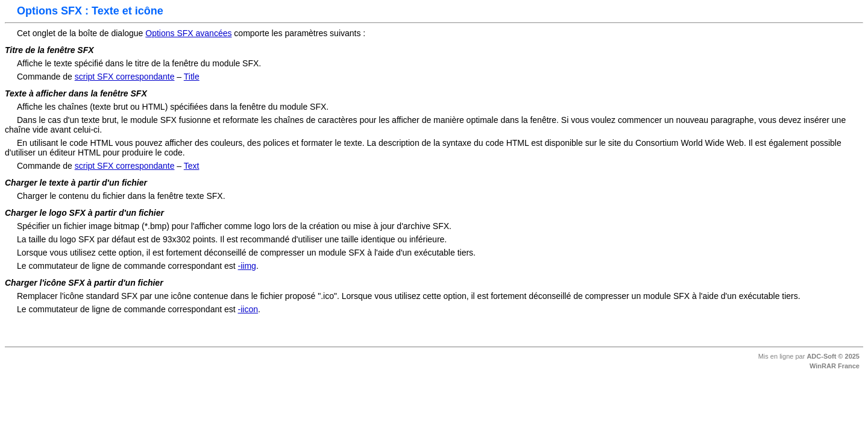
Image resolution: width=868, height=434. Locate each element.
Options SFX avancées (188, 33)
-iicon (248, 309)
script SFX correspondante (125, 77)
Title (192, 77)
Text (192, 166)
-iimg (247, 266)
